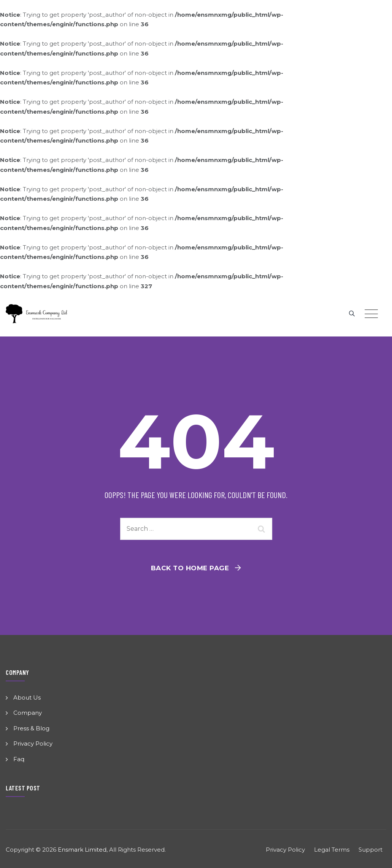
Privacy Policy (33, 743)
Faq (19, 759)
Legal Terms (332, 850)
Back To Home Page (190, 568)
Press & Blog (31, 728)
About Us (27, 697)
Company (28, 713)
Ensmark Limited (82, 850)
